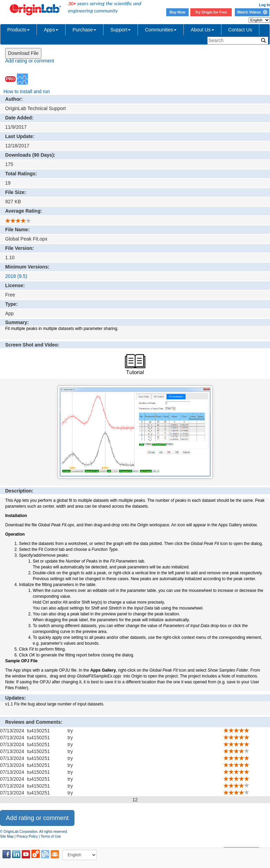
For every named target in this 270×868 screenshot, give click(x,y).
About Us (202, 30)
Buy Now (178, 12)
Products (18, 30)
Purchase (84, 30)
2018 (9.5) (16, 276)
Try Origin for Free (211, 12)
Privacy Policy (27, 836)
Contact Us (240, 30)
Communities (161, 30)
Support (121, 30)
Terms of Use (51, 836)
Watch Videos (252, 12)
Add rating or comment (30, 61)
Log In (264, 5)
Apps (51, 30)
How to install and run (27, 91)
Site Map (7, 836)
